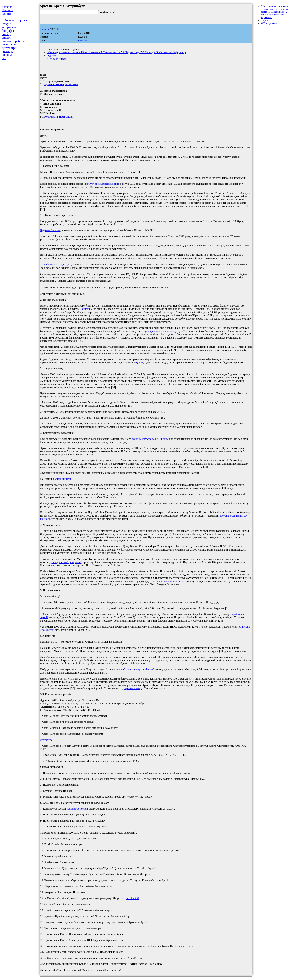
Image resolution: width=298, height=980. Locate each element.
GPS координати (57, 59)
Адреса (52, 56)
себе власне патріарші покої (137, 669)
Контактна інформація (59, 117)
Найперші (85, 309)
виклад (6, 34)
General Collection (77, 809)
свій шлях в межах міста (170, 581)
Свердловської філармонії (66, 562)
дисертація (9, 44)
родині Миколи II (63, 479)
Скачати (45, 29)
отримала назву (133, 688)
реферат (82, 41)
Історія (6, 24)
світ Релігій (133, 898)
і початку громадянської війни (101, 184)
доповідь (7, 55)
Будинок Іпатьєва (50, 230)
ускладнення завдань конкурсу (163, 331)
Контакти (7, 10)
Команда (7, 7)
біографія (8, 31)
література (46, 740)
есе (4, 58)
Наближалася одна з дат (57, 265)
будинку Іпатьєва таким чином (149, 439)
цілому (140, 362)
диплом (7, 38)
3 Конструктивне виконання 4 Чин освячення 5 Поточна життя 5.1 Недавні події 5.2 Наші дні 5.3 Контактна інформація (117, 52)
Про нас (7, 14)
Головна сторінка (16, 20)
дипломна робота (13, 41)
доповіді (7, 51)
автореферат (10, 27)
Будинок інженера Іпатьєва (61, 84)
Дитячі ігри (9, 48)
